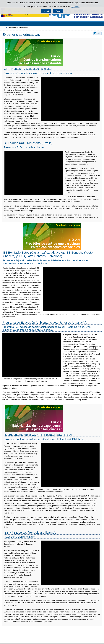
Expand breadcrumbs (3, 28)
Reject (58, 11)
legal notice (75, 7)
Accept (46, 11)
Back (99, 33)
